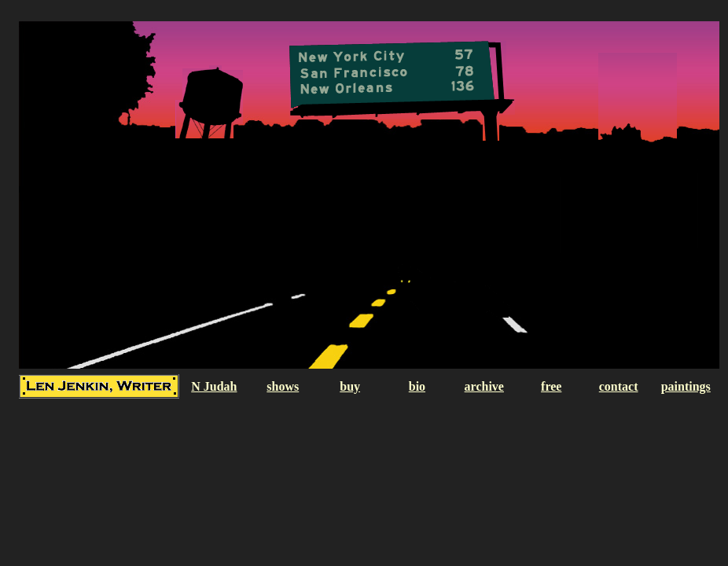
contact (619, 386)
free (551, 386)
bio (417, 386)
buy (350, 386)
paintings (686, 386)
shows (283, 386)
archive (484, 386)
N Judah (214, 386)
